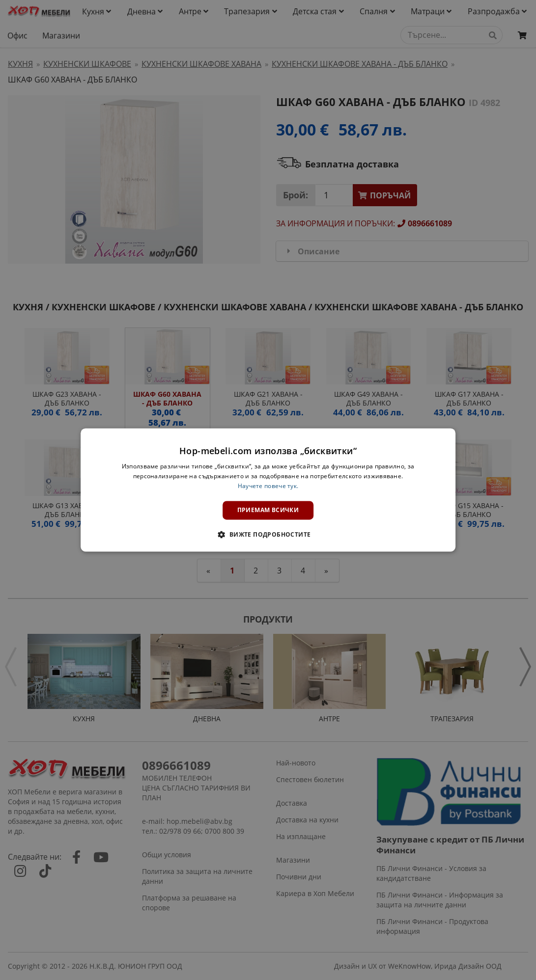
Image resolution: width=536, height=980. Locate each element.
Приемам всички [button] (268, 510)
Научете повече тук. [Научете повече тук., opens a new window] (268, 486)
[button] (268, 535)
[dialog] (268, 490)
